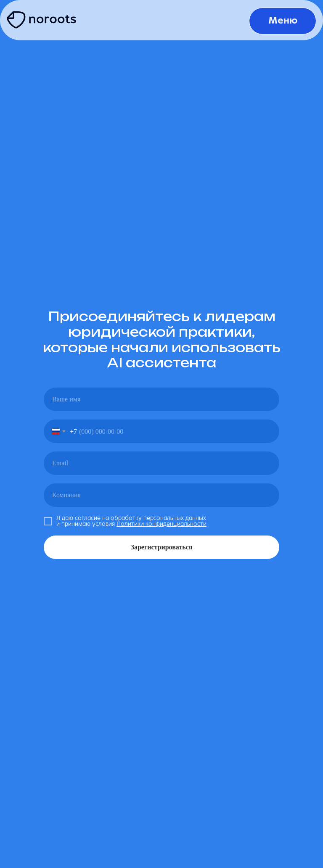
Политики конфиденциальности (161, 524)
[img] (44, 20)
